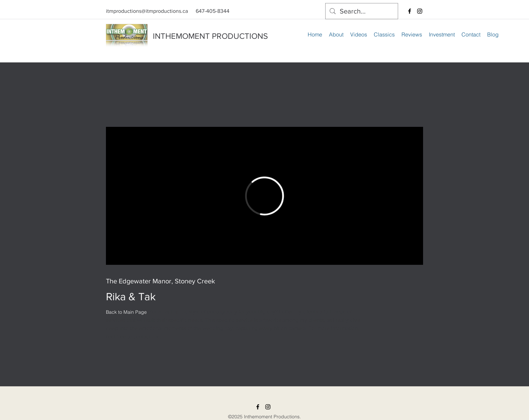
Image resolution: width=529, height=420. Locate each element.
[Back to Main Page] (126, 312)
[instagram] (420, 11)
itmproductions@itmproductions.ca (147, 11)
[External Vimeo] (264, 196)
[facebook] (410, 11)
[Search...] (362, 11)
